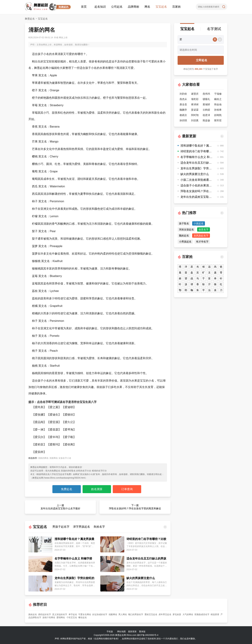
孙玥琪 (183, 120)
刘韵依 (183, 94)
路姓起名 (33, 614)
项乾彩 (195, 99)
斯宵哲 (218, 120)
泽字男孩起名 (82, 527)
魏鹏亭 (183, 110)
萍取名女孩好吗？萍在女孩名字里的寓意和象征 (195, 191)
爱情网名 (61, 617)
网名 (147, 7)
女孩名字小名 (65, 458)
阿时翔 (195, 115)
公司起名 (117, 7)
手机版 (110, 632)
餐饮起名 (83, 617)
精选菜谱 (215, 614)
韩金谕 (218, 104)
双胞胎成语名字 (202, 614)
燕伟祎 (206, 94)
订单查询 (127, 489)
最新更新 (132, 632)
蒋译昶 (195, 104)
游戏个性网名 (49, 617)
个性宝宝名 (72, 617)
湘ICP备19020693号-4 (148, 635)
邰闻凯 (218, 115)
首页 (84, 7)
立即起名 (202, 60)
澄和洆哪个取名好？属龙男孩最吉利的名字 (74, 539)
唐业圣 (183, 104)
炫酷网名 (113, 614)
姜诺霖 (195, 110)
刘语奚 (195, 120)
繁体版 (142, 632)
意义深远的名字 (60, 614)
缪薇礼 (206, 99)
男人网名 (123, 614)
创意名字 (204, 229)
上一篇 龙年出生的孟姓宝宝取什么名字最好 (60, 507)
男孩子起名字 (61, 527)
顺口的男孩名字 (136, 614)
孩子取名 (184, 223)
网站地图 (121, 632)
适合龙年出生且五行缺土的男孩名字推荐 (146, 559)
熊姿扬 (206, 120)
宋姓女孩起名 (186, 229)
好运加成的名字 (100, 614)
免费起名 (67, 489)
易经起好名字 (45, 614)
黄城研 (206, 104)
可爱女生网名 (85, 614)
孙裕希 (218, 110)
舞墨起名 (30, 19)
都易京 (183, 115)
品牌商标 (134, 7)
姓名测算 (97, 489)
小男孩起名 (185, 242)
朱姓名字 (99, 527)
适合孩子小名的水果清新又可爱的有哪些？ (195, 185)
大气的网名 (188, 614)
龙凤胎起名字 (201, 236)
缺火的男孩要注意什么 (141, 578)
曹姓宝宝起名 (151, 614)
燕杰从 (183, 99)
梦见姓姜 (177, 614)
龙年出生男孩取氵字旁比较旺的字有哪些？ (74, 578)
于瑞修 (218, 94)
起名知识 (100, 7)
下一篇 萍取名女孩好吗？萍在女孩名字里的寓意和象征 (135, 507)
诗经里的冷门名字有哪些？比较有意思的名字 (146, 539)
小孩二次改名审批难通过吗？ (195, 180)
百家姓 (177, 7)
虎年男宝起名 (165, 614)
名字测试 (214, 29)
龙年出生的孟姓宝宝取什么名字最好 (195, 197)
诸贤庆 (195, 94)
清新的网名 (43, 458)
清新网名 (54, 458)
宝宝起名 (161, 7)
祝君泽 (206, 115)
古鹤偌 (206, 110)
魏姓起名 (184, 236)
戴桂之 (218, 99)
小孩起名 (199, 223)
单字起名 (73, 614)
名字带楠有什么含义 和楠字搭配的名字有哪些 (73, 559)
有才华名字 (202, 242)
